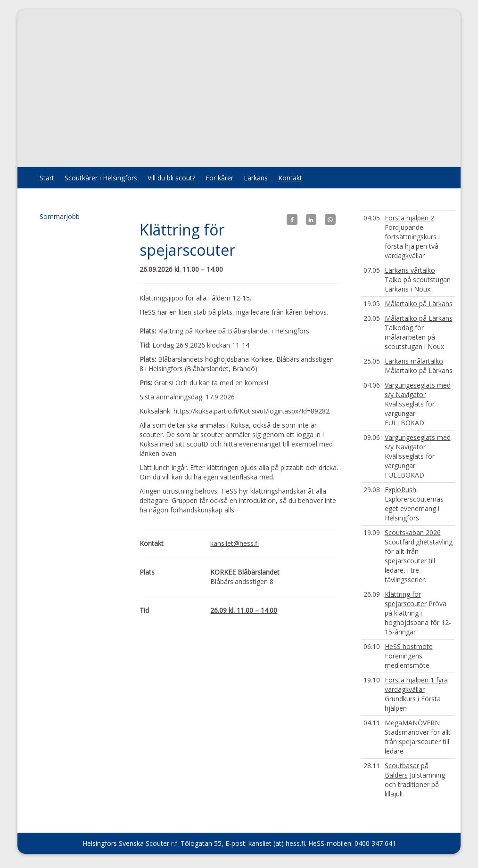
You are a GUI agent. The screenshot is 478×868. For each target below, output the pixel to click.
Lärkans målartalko (414, 361)
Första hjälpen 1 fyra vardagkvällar (416, 685)
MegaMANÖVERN (412, 723)
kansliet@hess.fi (235, 543)
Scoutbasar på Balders (407, 770)
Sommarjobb (60, 216)
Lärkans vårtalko (410, 270)
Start (47, 178)
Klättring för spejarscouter (406, 599)
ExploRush (400, 490)
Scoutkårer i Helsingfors (101, 178)
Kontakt (290, 178)
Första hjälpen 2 (409, 218)
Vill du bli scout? (171, 178)
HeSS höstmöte (409, 646)
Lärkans (256, 178)
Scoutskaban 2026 (413, 532)
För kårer (219, 178)
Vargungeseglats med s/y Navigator (418, 390)
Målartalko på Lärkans (419, 304)
